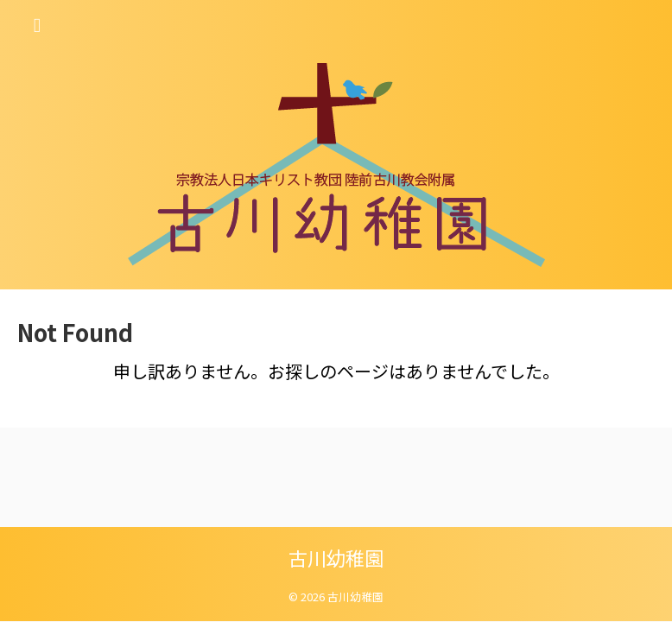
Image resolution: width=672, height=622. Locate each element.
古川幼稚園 (336, 557)
